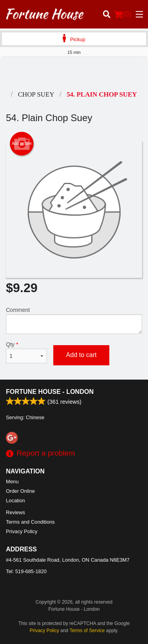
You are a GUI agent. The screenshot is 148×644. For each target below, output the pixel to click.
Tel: (26, 571)
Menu (12, 482)
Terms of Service (87, 631)
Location (15, 501)
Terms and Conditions (30, 522)
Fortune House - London (50, 392)
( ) (123, 14)
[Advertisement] (74, 73)
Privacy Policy (22, 531)
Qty (26, 352)
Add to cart (81, 355)
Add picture (22, 144)
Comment (74, 320)
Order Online (20, 491)
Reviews (15, 512)
